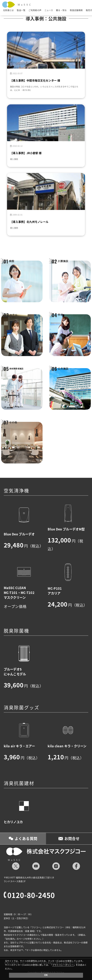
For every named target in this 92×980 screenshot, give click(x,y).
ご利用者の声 (35, 10)
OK (46, 975)
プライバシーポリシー (63, 965)
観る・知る (61, 10)
